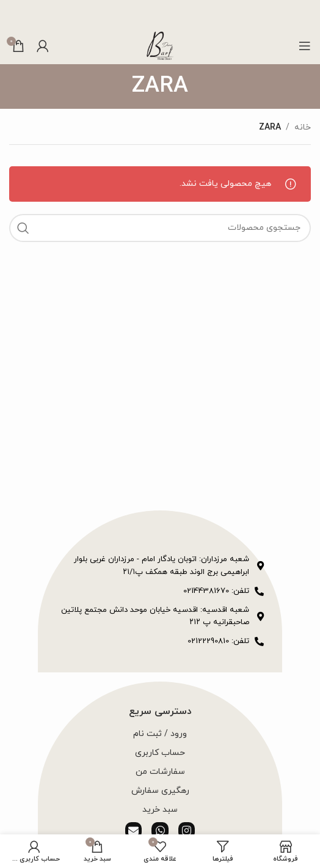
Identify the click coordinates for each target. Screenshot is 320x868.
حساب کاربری (160, 753)
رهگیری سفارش (160, 791)
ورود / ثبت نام (160, 734)
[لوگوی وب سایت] (160, 45)
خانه (303, 127)
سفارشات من (160, 772)
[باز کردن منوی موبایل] (305, 46)
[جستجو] (160, 228)
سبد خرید (160, 810)
